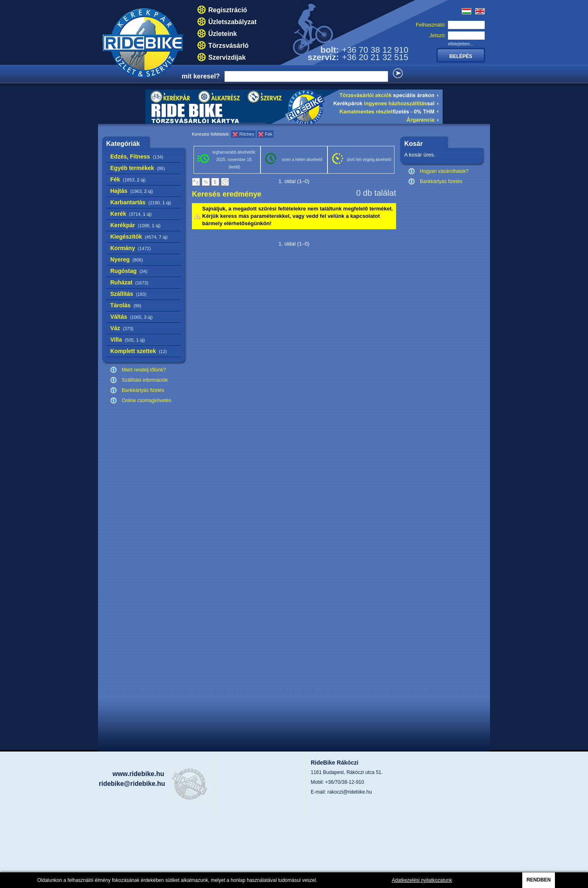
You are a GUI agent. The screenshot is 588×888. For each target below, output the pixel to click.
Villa (128, 340)
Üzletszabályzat (232, 22)
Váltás (131, 317)
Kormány (130, 248)
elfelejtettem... (461, 44)
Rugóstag (129, 271)
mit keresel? (201, 76)
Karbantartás (141, 202)
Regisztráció (228, 10)
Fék (128, 179)
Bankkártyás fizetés (143, 390)
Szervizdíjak (227, 57)
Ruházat (129, 282)
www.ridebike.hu (138, 774)
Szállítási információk (145, 380)
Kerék (131, 214)
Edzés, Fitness (137, 157)
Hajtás (132, 191)
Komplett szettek (138, 351)
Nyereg (127, 259)
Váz (122, 328)
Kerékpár (135, 225)
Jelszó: (438, 35)
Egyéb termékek (138, 168)
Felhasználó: (431, 25)
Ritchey (247, 134)
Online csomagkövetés (146, 400)
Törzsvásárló (228, 46)
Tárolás (126, 305)
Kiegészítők (139, 237)
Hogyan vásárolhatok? (444, 171)
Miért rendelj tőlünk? (144, 370)
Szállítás (128, 294)
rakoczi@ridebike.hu (350, 792)
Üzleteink (223, 34)
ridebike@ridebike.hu (132, 784)
